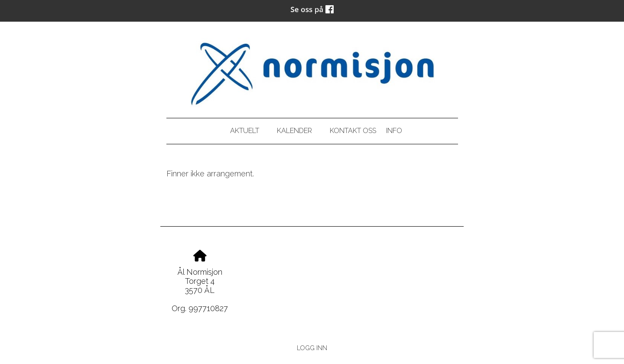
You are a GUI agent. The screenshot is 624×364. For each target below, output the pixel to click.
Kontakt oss (353, 131)
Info (394, 131)
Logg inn (312, 348)
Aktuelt (245, 131)
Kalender (294, 131)
